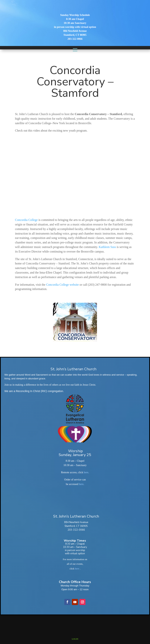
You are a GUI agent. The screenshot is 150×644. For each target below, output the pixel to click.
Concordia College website (62, 285)
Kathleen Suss (107, 247)
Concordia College (26, 220)
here (86, 472)
